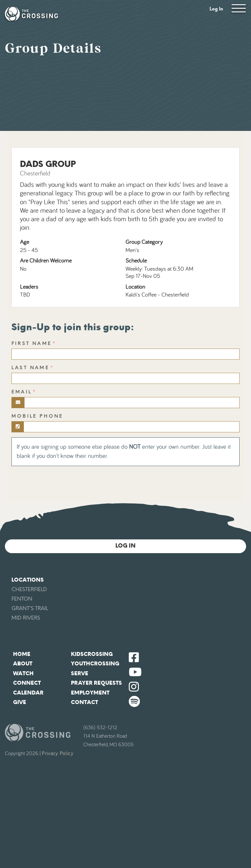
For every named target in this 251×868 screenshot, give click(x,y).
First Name (32, 344)
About (23, 664)
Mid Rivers (26, 618)
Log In (216, 9)
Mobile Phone (37, 416)
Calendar (28, 693)
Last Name (30, 368)
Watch (23, 673)
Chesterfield (29, 589)
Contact (84, 702)
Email (22, 392)
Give (20, 702)
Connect (27, 683)
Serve (80, 673)
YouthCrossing (95, 664)
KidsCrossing (92, 654)
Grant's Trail (30, 608)
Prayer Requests (96, 683)
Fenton (22, 599)
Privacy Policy (58, 753)
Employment (90, 693)
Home (22, 654)
